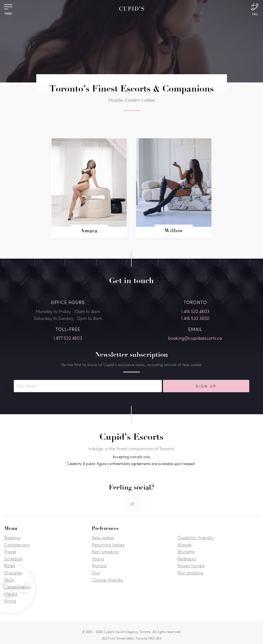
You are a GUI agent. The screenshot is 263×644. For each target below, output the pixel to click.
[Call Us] (255, 9)
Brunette (186, 552)
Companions (17, 545)
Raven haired (191, 566)
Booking (12, 537)
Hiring (10, 601)
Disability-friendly (196, 537)
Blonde (185, 545)
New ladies (103, 537)
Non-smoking (105, 552)
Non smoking (190, 573)
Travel (10, 552)
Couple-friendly (108, 580)
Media (11, 594)
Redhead (187, 559)
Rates (10, 566)
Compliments (17, 587)
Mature (99, 566)
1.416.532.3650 (195, 318)
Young (98, 559)
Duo (96, 573)
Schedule (13, 559)
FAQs (9, 580)
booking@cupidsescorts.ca (195, 338)
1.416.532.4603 (195, 311)
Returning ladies (108, 545)
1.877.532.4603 (68, 338)
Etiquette (13, 573)
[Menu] (8, 8)
